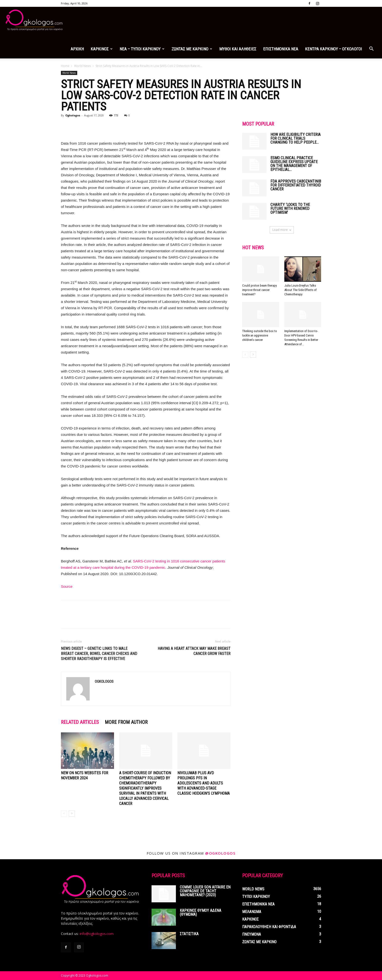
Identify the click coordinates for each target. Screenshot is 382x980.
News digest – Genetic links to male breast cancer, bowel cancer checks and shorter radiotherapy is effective (99, 654)
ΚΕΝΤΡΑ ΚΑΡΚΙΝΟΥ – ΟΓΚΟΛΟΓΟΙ (334, 49)
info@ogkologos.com (97, 934)
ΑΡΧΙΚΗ (77, 49)
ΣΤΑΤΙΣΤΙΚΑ (189, 934)
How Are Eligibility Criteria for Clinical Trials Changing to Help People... (296, 138)
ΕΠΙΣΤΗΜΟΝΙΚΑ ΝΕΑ (281, 49)
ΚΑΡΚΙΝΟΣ (102, 49)
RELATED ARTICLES (80, 722)
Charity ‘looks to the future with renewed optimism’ (290, 209)
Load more (282, 230)
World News (82, 66)
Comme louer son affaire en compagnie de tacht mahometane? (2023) (205, 891)
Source (67, 586)
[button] (371, 49)
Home (65, 66)
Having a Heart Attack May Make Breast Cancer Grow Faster (194, 651)
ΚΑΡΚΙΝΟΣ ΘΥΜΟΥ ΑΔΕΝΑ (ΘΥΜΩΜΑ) (201, 912)
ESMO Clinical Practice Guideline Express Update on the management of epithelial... (294, 164)
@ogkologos (220, 853)
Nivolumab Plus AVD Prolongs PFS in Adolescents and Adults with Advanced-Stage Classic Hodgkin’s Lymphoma (204, 783)
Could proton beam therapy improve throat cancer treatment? (259, 290)
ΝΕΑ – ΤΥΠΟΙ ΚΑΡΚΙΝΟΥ (142, 49)
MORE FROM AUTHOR (126, 722)
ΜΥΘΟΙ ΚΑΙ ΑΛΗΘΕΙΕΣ (238, 49)
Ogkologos (73, 115)
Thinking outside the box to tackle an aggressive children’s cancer (260, 335)
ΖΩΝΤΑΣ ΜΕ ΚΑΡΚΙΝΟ (192, 49)
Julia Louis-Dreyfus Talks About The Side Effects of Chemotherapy (301, 290)
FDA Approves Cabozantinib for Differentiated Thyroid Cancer (296, 185)
